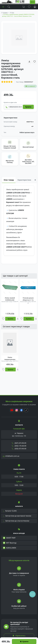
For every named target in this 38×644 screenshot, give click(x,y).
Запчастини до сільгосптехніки (16, 521)
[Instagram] (17, 410)
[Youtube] (12, 410)
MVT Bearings (10, 543)
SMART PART (9, 538)
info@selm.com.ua (11, 456)
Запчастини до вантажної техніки (17, 516)
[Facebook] (21, 410)
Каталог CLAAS (10, 511)
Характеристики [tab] (24, 180)
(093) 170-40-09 (19, 446)
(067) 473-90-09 (19, 443)
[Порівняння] (18, 319)
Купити (24, 642)
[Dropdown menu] (32, 2)
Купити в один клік (10, 102)
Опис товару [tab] (9, 180)
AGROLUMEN (9, 548)
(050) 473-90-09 (19, 449)
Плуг (13, 13)
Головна (5, 13)
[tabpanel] (19, 223)
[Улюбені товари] (3, 319)
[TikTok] (26, 410)
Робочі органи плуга (27, 132)
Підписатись (19, 636)
